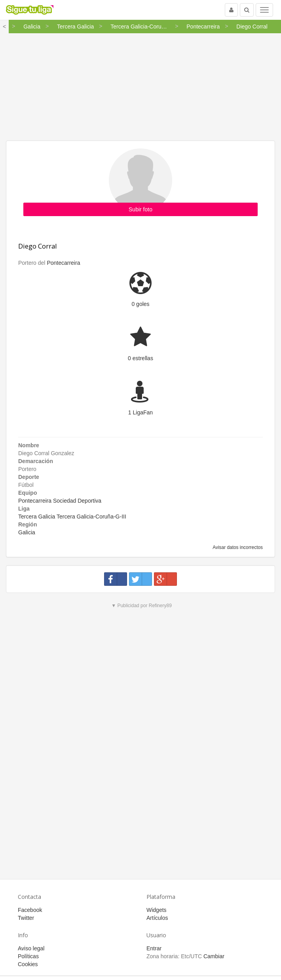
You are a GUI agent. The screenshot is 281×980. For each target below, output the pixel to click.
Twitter (26, 918)
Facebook (30, 910)
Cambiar (214, 956)
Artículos (157, 918)
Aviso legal (31, 948)
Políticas (28, 956)
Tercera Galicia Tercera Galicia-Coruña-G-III (72, 517)
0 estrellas (140, 358)
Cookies (28, 964)
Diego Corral (38, 246)
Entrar (154, 948)
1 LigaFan (140, 412)
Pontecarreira (63, 263)
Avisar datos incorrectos (237, 547)
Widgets (157, 910)
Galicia (27, 532)
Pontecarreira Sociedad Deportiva (60, 501)
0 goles (140, 304)
